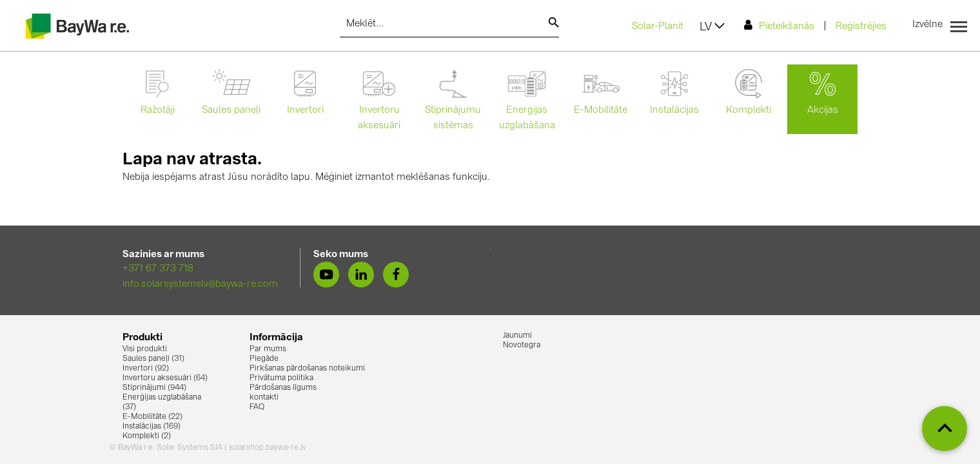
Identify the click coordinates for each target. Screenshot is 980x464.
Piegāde (264, 359)
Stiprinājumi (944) (154, 388)
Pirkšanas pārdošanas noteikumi (307, 369)
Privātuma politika (281, 378)
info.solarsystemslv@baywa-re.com (200, 285)
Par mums (268, 349)
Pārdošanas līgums (283, 388)
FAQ (257, 407)
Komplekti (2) (147, 436)
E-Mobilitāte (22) (152, 417)
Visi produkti (145, 349)
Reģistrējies (861, 27)
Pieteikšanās (779, 25)
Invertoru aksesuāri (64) (165, 378)
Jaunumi (517, 336)
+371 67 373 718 (158, 269)
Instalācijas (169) (152, 427)
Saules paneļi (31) (153, 359)
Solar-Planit (658, 27)
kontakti (264, 398)
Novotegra (522, 345)
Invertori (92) (146, 369)
